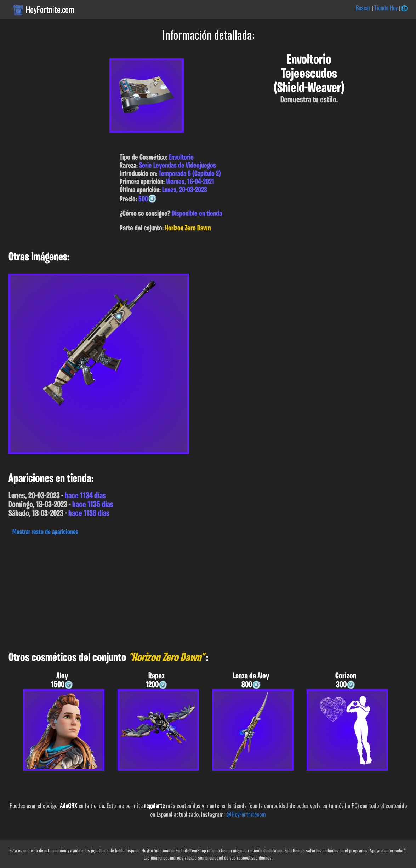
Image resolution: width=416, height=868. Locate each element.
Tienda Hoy (386, 8)
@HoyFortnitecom (246, 814)
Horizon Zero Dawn (188, 228)
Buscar (363, 8)
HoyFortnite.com (50, 10)
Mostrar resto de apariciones (45, 532)
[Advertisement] (208, 592)
